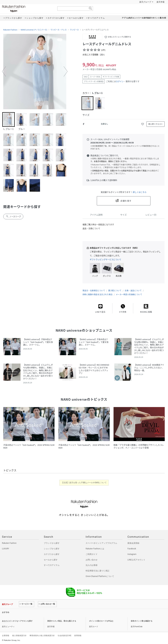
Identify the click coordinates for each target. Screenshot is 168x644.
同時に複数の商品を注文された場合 (98, 294)
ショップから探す (52, 549)
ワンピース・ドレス (59, 30)
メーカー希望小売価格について (129, 294)
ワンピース (74, 30)
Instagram (132, 554)
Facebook (132, 549)
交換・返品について (133, 291)
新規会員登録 (133, 543)
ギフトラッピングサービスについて (105, 260)
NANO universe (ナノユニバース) (34, 30)
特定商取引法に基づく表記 (97, 571)
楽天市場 (160, 2)
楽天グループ (145, 2)
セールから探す (51, 560)
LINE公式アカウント (136, 560)
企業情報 (6, 635)
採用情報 (78, 635)
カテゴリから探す (52, 554)
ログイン (120, 81)
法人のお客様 (92, 565)
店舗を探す (126, 201)
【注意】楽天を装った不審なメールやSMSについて (84, 483)
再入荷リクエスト (156, 124)
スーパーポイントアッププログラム (101, 543)
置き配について (115, 291)
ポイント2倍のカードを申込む (101, 621)
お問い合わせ (92, 560)
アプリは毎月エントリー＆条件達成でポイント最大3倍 (144, 18)
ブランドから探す (52, 543)
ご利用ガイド (92, 554)
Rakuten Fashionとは (95, 549)
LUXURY (6, 549)
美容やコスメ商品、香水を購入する (62, 621)
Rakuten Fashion (27, 9)
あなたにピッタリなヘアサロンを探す (17, 621)
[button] (4, 71)
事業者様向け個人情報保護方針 (42, 635)
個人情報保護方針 (19, 635)
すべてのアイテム (52, 565)
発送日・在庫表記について (94, 291)
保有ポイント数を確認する (142, 621)
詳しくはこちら (140, 192)
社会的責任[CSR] (64, 635)
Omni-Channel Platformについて (100, 576)
